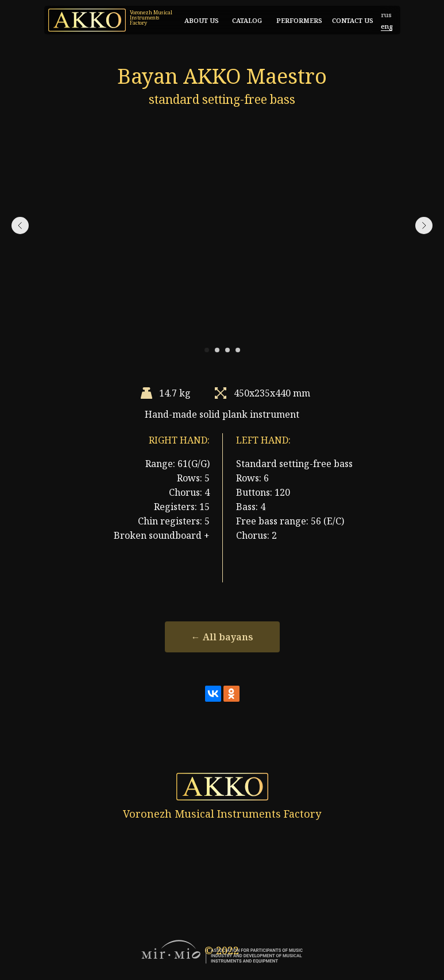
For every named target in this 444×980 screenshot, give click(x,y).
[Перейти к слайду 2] (217, 350)
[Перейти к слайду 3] (227, 350)
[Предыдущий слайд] (20, 225)
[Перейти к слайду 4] (238, 350)
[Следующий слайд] (424, 225)
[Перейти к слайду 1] (207, 350)
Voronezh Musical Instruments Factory (151, 17)
